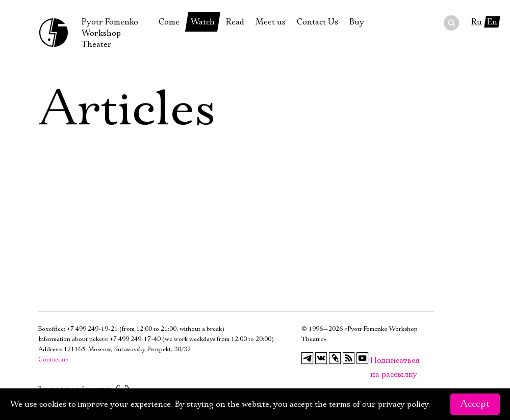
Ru (477, 22)
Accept (475, 404)
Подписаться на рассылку (376, 361)
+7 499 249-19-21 (92, 329)
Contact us (53, 360)
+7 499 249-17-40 (135, 339)
